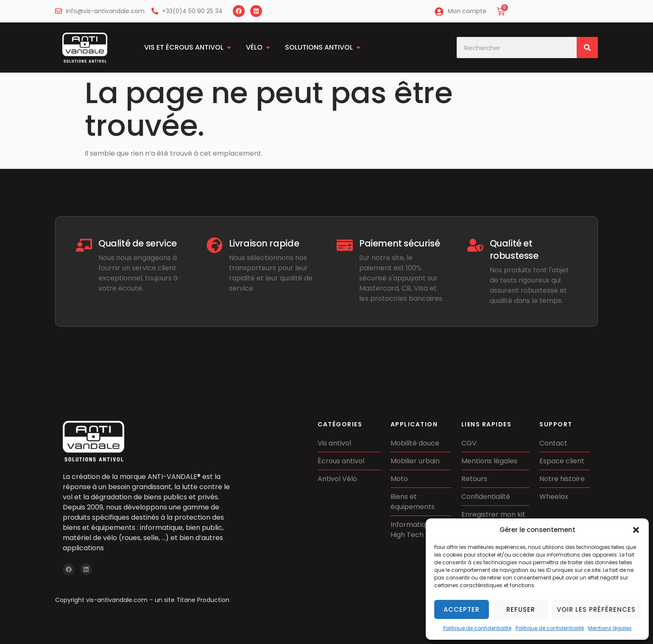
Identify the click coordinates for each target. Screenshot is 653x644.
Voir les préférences (596, 609)
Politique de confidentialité (477, 628)
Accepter (462, 609)
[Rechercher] (587, 48)
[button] (636, 530)
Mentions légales (610, 628)
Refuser (521, 609)
